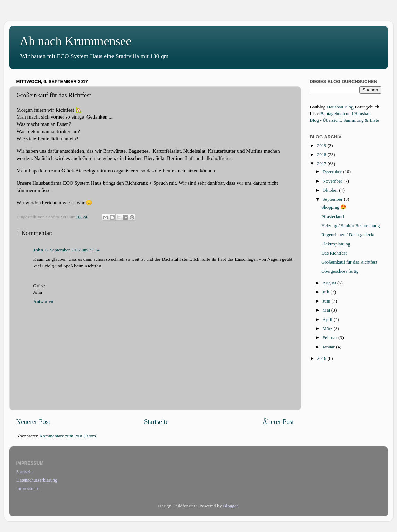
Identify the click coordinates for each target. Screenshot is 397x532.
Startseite (156, 422)
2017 (322, 164)
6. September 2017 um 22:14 (72, 250)
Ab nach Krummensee (76, 41)
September (333, 199)
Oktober (331, 190)
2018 (322, 155)
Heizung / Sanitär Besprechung (350, 225)
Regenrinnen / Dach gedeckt (348, 235)
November (333, 181)
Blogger (230, 506)
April (328, 319)
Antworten (43, 301)
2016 (322, 358)
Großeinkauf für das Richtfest (349, 262)
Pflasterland (332, 216)
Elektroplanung (336, 244)
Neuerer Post (33, 422)
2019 (322, 146)
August (330, 283)
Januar (329, 347)
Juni (327, 301)
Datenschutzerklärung (37, 480)
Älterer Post (278, 422)
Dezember (333, 172)
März (328, 328)
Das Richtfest (334, 253)
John (38, 250)
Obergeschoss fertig (340, 271)
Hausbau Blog (340, 107)
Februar (330, 337)
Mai (327, 310)
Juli (327, 292)
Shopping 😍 (334, 207)
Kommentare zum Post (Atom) (69, 436)
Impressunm (28, 488)
